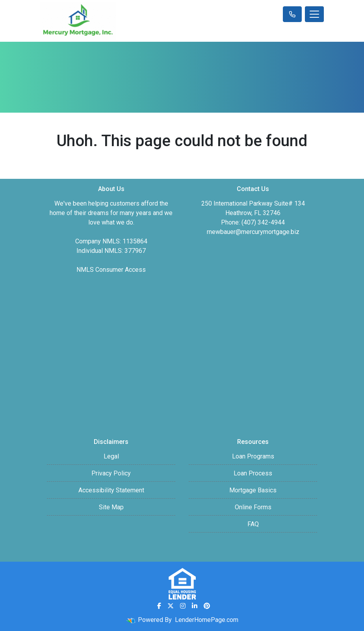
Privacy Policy (111, 473)
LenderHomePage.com (207, 620)
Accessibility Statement (111, 490)
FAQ (253, 524)
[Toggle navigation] (314, 14)
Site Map (111, 507)
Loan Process (253, 473)
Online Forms (253, 507)
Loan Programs (253, 456)
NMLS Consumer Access (111, 270)
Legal (111, 456)
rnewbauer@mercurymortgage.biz (253, 232)
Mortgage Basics (253, 490)
